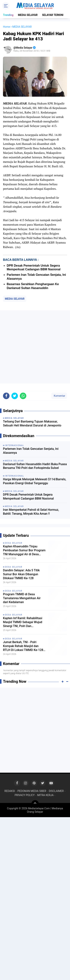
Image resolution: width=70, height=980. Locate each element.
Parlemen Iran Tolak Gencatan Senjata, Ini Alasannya (31, 451)
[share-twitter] (15, 396)
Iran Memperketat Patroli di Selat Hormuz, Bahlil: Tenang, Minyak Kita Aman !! (31, 512)
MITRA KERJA (45, 795)
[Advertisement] (35, 347)
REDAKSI (10, 791)
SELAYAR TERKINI (53, 15)
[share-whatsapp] (23, 396)
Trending (8, 15)
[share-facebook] (6, 396)
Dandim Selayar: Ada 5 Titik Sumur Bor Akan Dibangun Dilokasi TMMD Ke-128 (21, 574)
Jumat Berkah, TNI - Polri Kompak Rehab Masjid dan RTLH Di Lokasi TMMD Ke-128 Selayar (23, 646)
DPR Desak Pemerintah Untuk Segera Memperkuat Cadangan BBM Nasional (28, 497)
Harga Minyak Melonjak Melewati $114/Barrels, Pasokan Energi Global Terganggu (35, 481)
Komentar (59, 396)
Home (7, 27)
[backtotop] (35, 804)
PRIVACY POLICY (25, 795)
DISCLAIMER (56, 791)
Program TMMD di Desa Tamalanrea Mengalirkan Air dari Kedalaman (22, 598)
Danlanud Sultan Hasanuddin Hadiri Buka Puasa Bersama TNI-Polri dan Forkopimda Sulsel (35, 466)
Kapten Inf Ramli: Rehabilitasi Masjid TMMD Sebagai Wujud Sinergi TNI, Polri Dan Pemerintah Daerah (23, 622)
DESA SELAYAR (14, 543)
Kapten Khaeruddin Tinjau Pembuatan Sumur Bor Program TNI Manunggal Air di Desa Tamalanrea (24, 550)
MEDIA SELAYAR (28, 15)
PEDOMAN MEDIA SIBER (32, 791)
